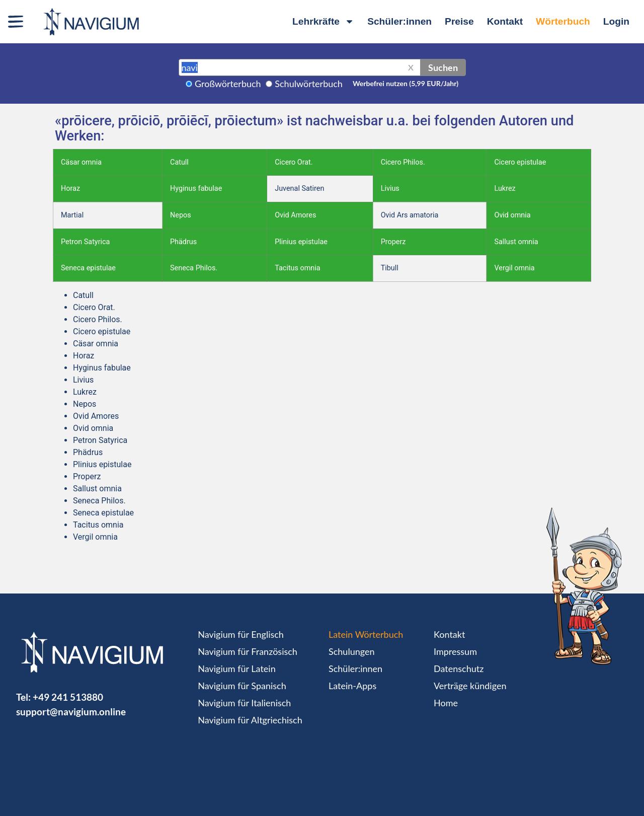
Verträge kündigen (470, 686)
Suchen (443, 67)
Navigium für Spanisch (242, 686)
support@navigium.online (71, 712)
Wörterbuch (563, 21)
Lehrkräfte (323, 21)
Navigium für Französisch (248, 651)
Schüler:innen (399, 21)
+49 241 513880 (68, 697)
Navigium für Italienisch (244, 703)
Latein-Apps (352, 686)
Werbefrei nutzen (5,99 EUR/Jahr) (406, 83)
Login (616, 21)
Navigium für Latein (236, 669)
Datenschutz (459, 669)
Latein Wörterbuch (366, 634)
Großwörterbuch (228, 84)
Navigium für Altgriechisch (250, 720)
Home (446, 703)
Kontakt (505, 21)
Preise (459, 21)
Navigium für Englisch (241, 634)
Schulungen (351, 651)
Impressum (455, 651)
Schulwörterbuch (309, 84)
